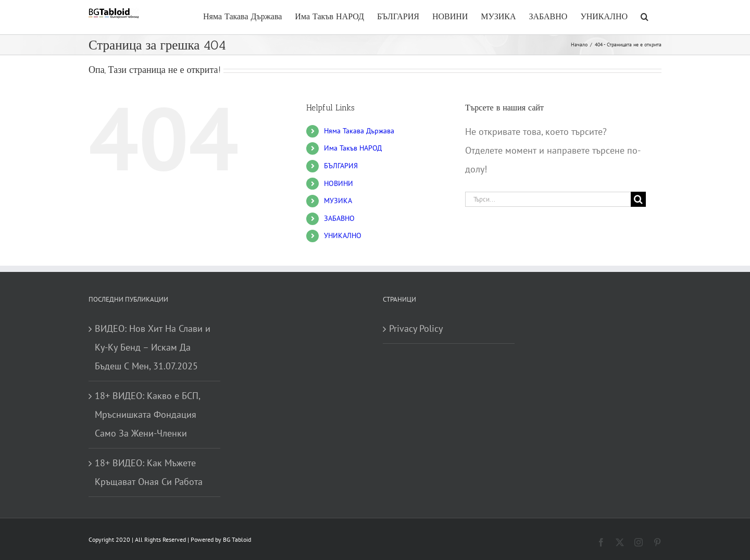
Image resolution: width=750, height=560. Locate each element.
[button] (645, 15)
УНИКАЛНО (343, 235)
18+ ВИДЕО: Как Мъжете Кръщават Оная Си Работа (149, 472)
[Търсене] (638, 199)
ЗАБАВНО (339, 218)
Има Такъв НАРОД (353, 148)
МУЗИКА (338, 201)
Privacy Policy (416, 328)
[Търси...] (548, 199)
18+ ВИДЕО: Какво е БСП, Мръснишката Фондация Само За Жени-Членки (147, 414)
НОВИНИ (339, 183)
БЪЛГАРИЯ (341, 166)
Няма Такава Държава (359, 131)
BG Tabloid (237, 539)
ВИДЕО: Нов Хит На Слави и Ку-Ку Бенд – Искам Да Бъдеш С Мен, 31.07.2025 (153, 347)
